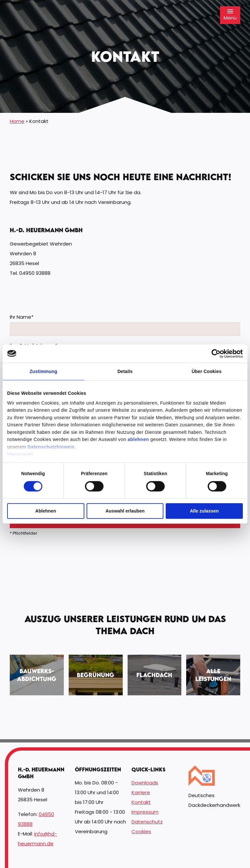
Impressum (20, 454)
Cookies (141, 831)
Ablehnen (46, 511)
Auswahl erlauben (125, 511)
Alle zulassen (204, 511)
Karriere (141, 792)
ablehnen (138, 439)
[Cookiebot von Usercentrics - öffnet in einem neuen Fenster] (214, 354)
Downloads (145, 783)
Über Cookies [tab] (207, 371)
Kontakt (141, 802)
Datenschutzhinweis (51, 447)
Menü (230, 15)
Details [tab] (125, 371)
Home (17, 121)
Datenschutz (147, 822)
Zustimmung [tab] (43, 371)
